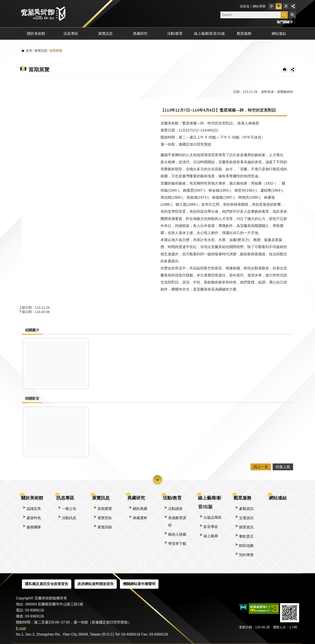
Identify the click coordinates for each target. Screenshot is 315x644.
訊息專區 (65, 498)
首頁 (29, 51)
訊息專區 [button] (71, 34)
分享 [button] (293, 6)
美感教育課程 (177, 522)
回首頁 (245, 6)
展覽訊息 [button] (105, 34)
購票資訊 (246, 527)
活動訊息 (69, 518)
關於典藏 (140, 509)
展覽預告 (105, 518)
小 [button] (271, 6)
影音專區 (211, 527)
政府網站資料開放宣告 (96, 584)
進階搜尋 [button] (292, 15)
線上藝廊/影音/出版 (210, 502)
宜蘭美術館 (43, 14)
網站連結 (279, 34)
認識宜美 (34, 509)
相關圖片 (32, 330)
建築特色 (34, 518)
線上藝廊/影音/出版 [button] (210, 34)
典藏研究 (136, 498)
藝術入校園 (177, 534)
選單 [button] (157, 480)
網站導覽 (259, 6)
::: (1, 2)
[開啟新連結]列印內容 (285, 70)
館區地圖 (246, 546)
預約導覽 (246, 555)
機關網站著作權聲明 (139, 584)
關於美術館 (32, 498)
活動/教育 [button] (175, 34)
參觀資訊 (246, 509)
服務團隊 (34, 527)
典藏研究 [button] (140, 34)
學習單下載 (177, 544)
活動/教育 (172, 498)
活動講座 (175, 509)
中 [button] (279, 6)
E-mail (21, 628)
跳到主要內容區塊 (2, 2)
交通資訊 (246, 518)
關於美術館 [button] (36, 34)
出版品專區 (213, 518)
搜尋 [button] (284, 15)
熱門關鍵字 (285, 22)
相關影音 (32, 399)
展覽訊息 (41, 51)
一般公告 (69, 509)
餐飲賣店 (246, 536)
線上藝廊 (211, 536)
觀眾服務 (242, 498)
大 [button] (286, 6)
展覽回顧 (105, 527)
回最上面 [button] (283, 467)
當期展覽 (56, 51)
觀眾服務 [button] (244, 34)
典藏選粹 (140, 518)
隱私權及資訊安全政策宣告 (47, 584)
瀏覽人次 (279, 627)
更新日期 (245, 627)
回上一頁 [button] (261, 467)
